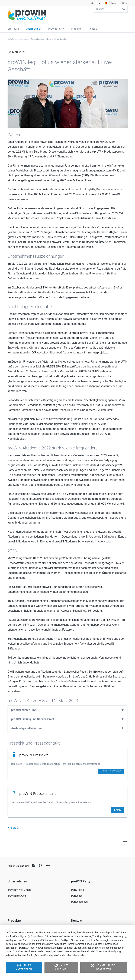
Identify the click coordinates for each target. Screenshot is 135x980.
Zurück (15, 828)
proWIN (11, 39)
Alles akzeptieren (24, 967)
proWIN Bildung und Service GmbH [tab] (33, 719)
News (49, 39)
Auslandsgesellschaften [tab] (26, 728)
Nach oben (121, 844)
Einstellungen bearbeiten (104, 967)
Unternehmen (23, 39)
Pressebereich (37, 39)
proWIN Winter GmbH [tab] (25, 710)
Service (95, 3)
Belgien (112, 3)
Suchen (124, 9)
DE (124, 3)
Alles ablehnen (61, 967)
